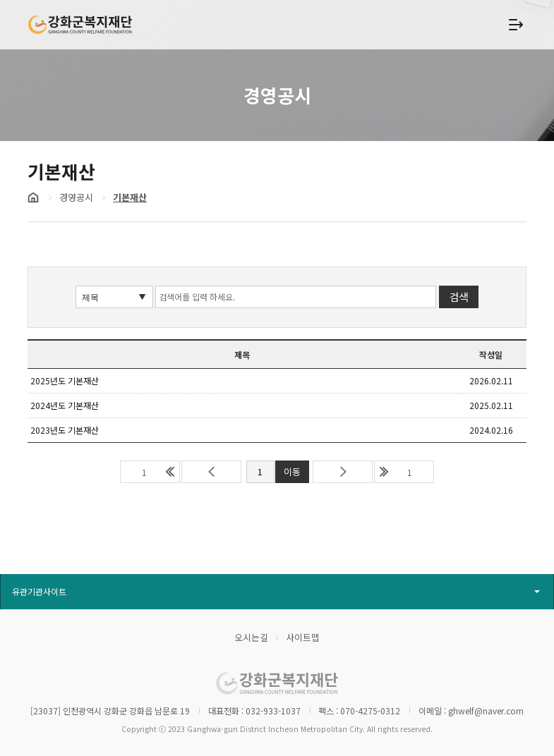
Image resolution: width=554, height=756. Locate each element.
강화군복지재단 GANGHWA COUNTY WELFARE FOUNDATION (80, 25)
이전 (211, 472)
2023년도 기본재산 (65, 430)
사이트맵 (303, 637)
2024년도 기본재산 (65, 405)
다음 (343, 472)
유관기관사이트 (39, 591)
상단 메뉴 (515, 25)
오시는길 (251, 637)
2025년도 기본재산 (65, 380)
